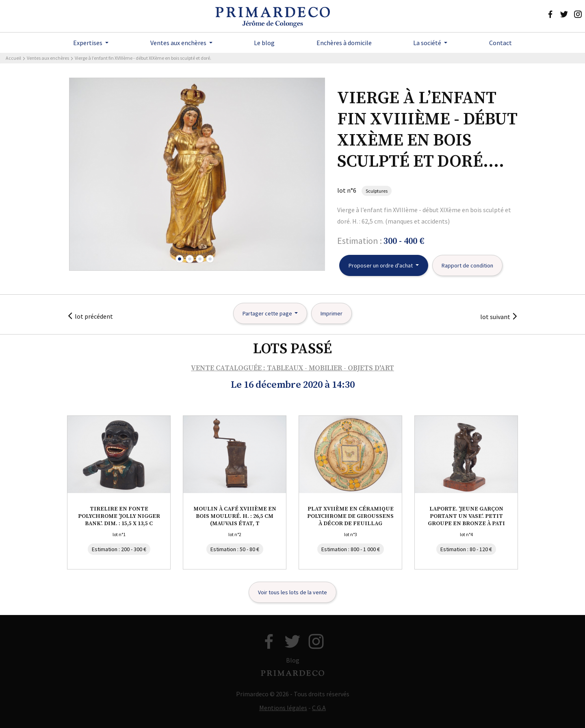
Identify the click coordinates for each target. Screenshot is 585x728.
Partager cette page (268, 313)
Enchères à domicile (344, 43)
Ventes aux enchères (179, 43)
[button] (180, 259)
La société (428, 43)
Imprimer (331, 313)
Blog (293, 660)
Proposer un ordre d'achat (381, 265)
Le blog (264, 43)
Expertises (88, 43)
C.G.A (319, 708)
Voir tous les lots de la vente (292, 592)
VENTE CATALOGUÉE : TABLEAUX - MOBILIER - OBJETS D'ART (292, 368)
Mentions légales (283, 708)
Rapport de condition (467, 265)
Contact (500, 43)
